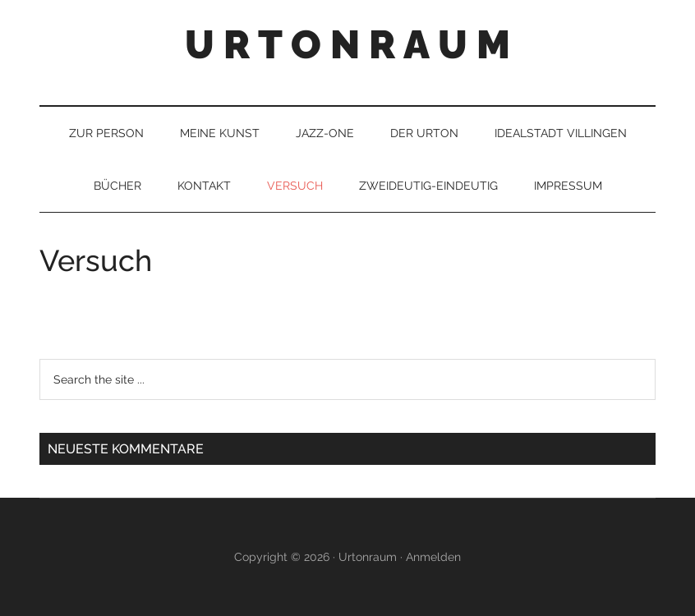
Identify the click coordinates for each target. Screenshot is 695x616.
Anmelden (433, 557)
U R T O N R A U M (347, 44)
